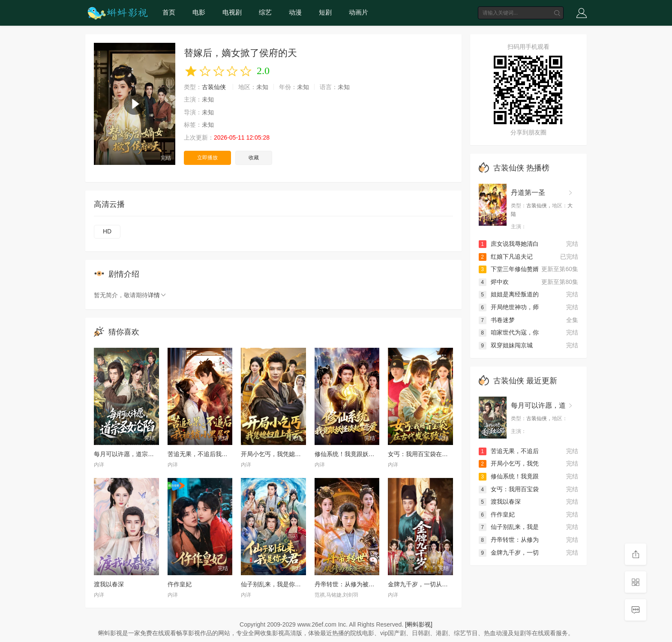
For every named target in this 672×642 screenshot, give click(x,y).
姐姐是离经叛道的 (509, 294)
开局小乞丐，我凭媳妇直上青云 (283, 454)
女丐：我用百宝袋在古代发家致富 (433, 454)
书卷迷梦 (497, 320)
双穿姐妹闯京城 (506, 345)
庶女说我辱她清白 (509, 244)
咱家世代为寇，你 (509, 332)
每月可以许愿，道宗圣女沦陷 (133, 454)
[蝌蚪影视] (419, 624)
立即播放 (207, 158)
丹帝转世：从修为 (509, 540)
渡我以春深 (109, 584)
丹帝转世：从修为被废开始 (351, 584)
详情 (157, 295)
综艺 (265, 12)
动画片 (358, 12)
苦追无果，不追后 (509, 451)
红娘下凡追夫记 (506, 257)
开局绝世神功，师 (509, 307)
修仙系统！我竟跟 (509, 476)
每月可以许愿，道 (538, 405)
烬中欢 (494, 282)
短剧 (325, 12)
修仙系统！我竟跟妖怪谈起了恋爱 (360, 454)
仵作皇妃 (180, 584)
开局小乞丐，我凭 (509, 463)
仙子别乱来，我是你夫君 (274, 584)
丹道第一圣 (528, 193)
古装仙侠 (214, 87)
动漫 (295, 12)
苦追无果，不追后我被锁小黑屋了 (213, 454)
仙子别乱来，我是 (509, 527)
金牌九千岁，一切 (509, 552)
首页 (169, 12)
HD (107, 231)
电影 (199, 12)
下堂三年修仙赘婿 (509, 269)
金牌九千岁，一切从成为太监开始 (433, 584)
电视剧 (232, 12)
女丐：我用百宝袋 (509, 489)
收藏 (254, 158)
